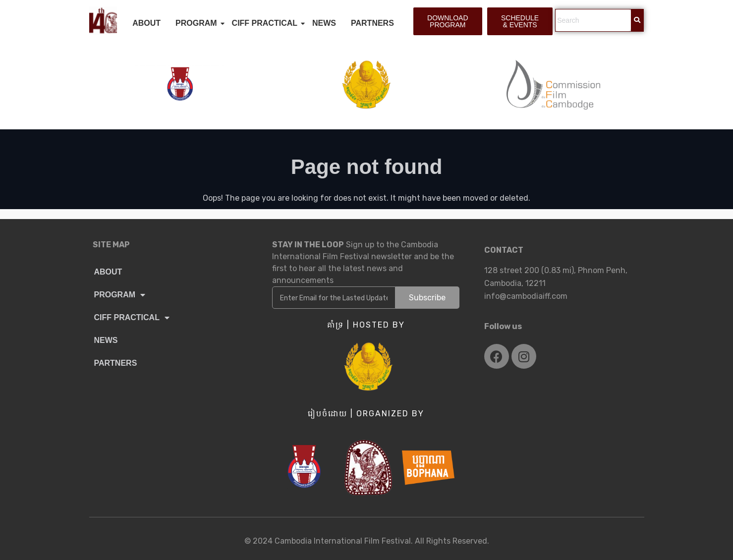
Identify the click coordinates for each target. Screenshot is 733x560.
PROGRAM (198, 23)
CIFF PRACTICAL (267, 23)
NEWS (324, 23)
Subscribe (427, 298)
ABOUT (146, 23)
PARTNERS (372, 23)
